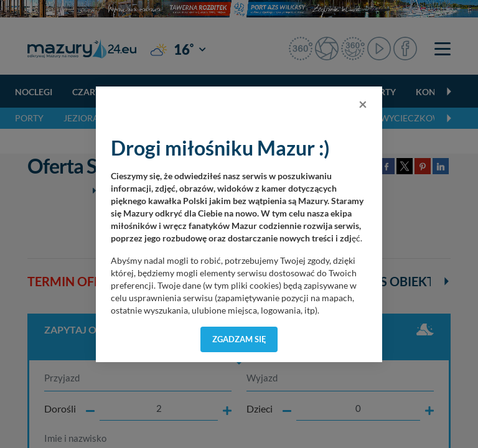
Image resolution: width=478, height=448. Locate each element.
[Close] (363, 104)
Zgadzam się (239, 339)
